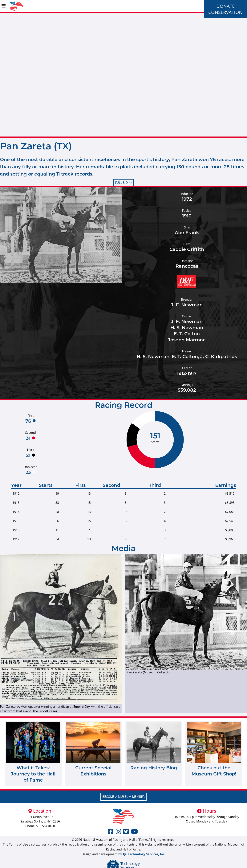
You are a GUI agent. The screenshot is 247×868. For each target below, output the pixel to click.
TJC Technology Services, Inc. (144, 854)
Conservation (225, 12)
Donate (225, 6)
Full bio (124, 183)
